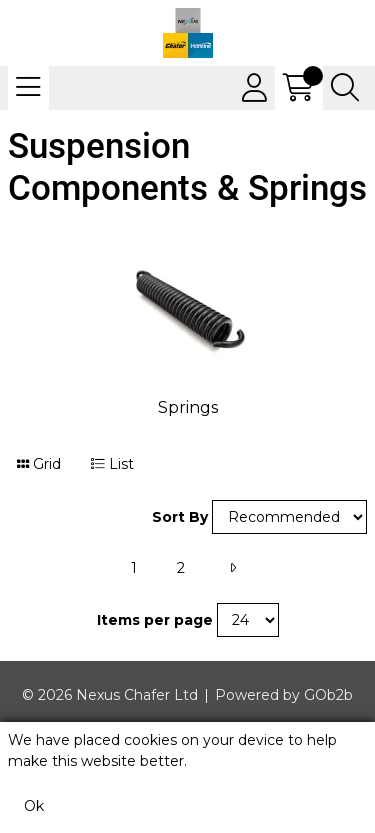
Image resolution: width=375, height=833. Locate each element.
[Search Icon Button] (345, 88)
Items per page (155, 620)
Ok (34, 806)
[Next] (232, 568)
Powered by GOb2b (284, 695)
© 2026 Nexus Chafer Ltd (110, 695)
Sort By (180, 517)
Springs (188, 407)
